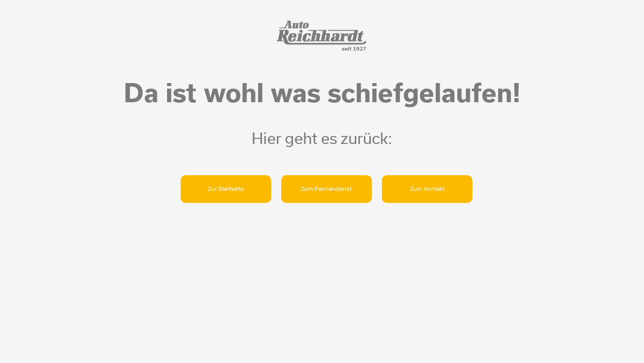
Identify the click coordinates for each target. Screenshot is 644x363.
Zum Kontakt (427, 189)
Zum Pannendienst (326, 189)
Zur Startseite (226, 189)
